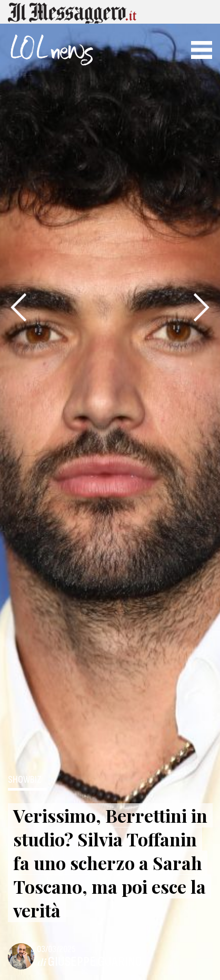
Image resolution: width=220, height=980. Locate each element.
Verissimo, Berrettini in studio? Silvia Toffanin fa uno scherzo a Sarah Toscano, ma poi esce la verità (110, 863)
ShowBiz (25, 780)
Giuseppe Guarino (95, 962)
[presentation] (18, 307)
